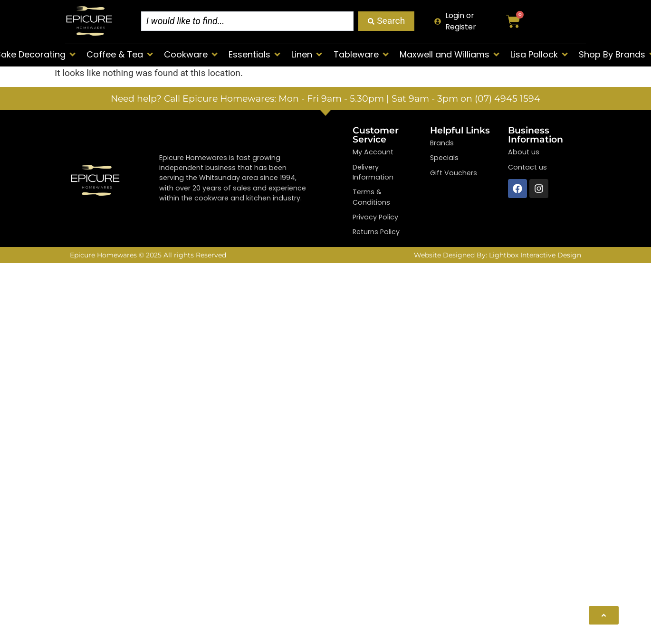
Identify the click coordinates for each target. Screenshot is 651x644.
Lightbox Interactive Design (535, 255)
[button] (120, 54)
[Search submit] (386, 21)
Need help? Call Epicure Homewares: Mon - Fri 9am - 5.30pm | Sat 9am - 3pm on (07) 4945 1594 (325, 98)
